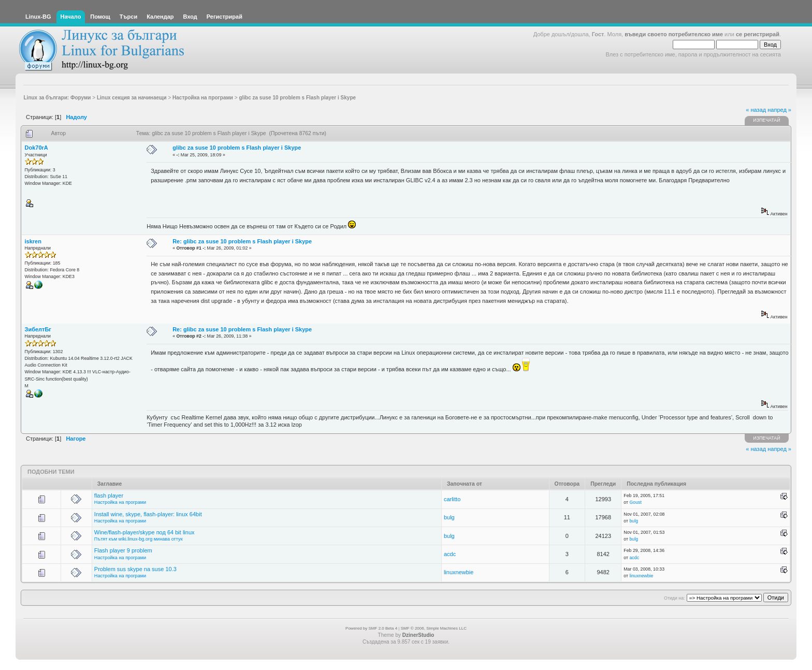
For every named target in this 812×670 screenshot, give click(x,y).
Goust (635, 502)
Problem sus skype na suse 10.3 (135, 569)
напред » (779, 110)
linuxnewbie (459, 572)
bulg (449, 517)
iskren (33, 241)
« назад (756, 110)
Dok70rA (37, 148)
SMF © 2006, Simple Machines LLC (434, 628)
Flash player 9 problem (123, 550)
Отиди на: (674, 598)
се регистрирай (758, 34)
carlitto (452, 499)
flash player (109, 496)
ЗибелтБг (38, 329)
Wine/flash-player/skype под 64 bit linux (144, 532)
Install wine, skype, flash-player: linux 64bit (148, 514)
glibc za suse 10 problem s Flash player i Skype (237, 148)
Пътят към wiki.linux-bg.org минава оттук (139, 539)
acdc (450, 554)
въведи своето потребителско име (674, 34)
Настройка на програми (120, 502)
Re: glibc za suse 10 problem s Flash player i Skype (242, 241)
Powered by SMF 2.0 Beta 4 (371, 628)
